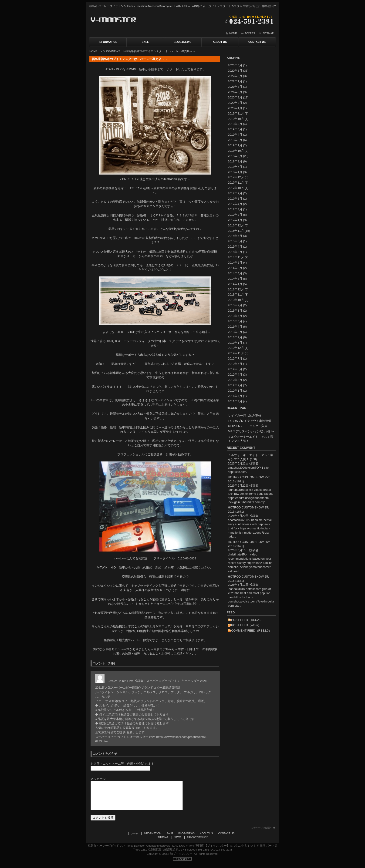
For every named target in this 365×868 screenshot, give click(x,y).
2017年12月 (236, 177)
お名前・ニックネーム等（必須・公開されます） (124, 764)
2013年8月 (235, 311)
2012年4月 (235, 375)
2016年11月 (236, 231)
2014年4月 (235, 273)
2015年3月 (235, 252)
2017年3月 (235, 209)
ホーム (134, 838)
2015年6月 (235, 241)
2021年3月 (235, 87)
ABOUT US (220, 42)
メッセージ (98, 779)
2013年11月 (236, 294)
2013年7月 (235, 316)
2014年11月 (236, 257)
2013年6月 (235, 321)
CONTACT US (257, 42)
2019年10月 (236, 119)
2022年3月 (235, 71)
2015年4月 (235, 247)
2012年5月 (235, 369)
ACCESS (250, 33)
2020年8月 (235, 103)
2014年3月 (235, 279)
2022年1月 (235, 81)
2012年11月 (236, 353)
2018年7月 (235, 167)
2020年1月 (235, 108)
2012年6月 (235, 364)
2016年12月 (236, 225)
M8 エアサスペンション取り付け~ (251, 431)
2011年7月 (235, 396)
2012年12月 (236, 348)
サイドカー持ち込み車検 (245, 415)
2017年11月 (236, 183)
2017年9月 (235, 193)
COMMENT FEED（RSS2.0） (251, 631)
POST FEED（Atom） (246, 625)
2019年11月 (236, 113)
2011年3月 (235, 401)
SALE (145, 42)
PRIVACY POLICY (197, 842)
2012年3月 (235, 380)
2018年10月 (236, 151)
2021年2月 (235, 92)
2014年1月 (235, 284)
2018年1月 (235, 172)
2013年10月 (236, 300)
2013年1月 (235, 343)
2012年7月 (235, 358)
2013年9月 (235, 305)
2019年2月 (235, 140)
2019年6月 (235, 129)
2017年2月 (235, 215)
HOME (233, 33)
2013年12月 (236, 289)
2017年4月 (235, 204)
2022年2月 (235, 76)
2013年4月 (235, 327)
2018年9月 (235, 156)
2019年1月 (235, 145)
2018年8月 (235, 161)
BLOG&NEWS (182, 42)
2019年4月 (235, 135)
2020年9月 (235, 97)
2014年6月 (235, 263)
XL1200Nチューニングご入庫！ (249, 426)
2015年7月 (235, 236)
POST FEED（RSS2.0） (248, 620)
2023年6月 (235, 65)
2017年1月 (235, 220)
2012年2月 (235, 385)
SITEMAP (268, 33)
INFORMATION (108, 42)
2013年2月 (235, 337)
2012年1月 (235, 391)
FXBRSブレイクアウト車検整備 (250, 421)
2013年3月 (235, 332)
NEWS (178, 842)
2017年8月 (235, 199)
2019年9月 (235, 124)
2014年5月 (235, 268)
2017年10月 (236, 188)
